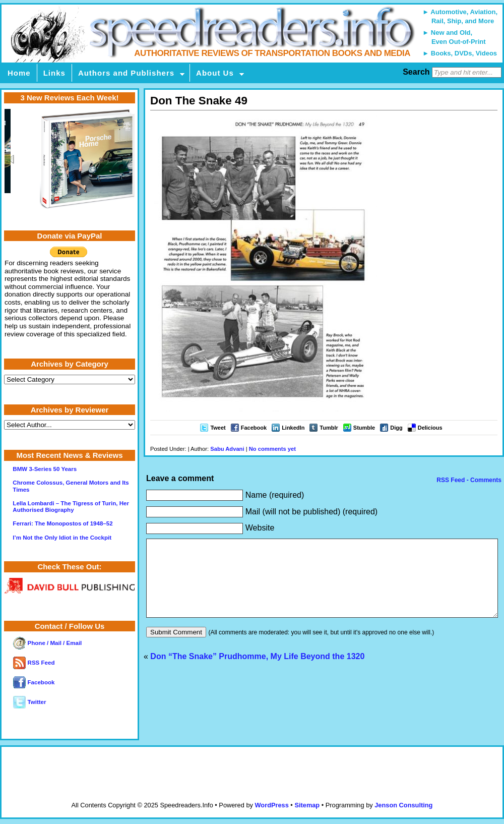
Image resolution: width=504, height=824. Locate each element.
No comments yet (272, 449)
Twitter (29, 702)
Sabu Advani (227, 449)
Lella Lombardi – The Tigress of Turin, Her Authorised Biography (71, 507)
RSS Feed (34, 663)
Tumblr (329, 428)
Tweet (218, 428)
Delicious (430, 428)
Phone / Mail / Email (47, 643)
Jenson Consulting (403, 805)
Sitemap (307, 805)
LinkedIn (293, 428)
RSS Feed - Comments (468, 480)
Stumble (364, 428)
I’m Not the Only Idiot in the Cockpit (62, 538)
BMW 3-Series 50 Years (45, 469)
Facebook (254, 428)
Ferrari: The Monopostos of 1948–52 (62, 523)
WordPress (271, 805)
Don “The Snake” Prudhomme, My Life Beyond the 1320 (257, 671)
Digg (396, 428)
